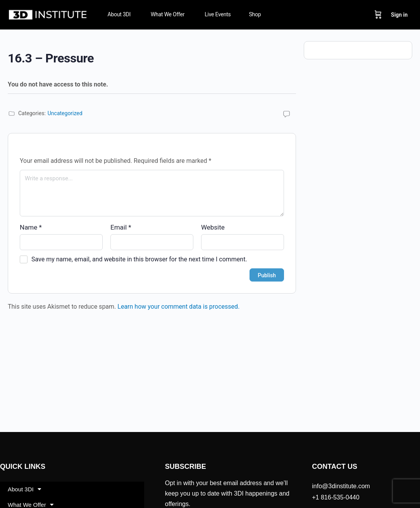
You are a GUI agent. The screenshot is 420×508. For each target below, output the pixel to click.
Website (213, 227)
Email (121, 227)
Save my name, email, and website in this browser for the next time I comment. (139, 259)
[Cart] (378, 15)
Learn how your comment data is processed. (178, 307)
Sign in (399, 15)
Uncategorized (65, 113)
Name (31, 227)
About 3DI (24, 489)
